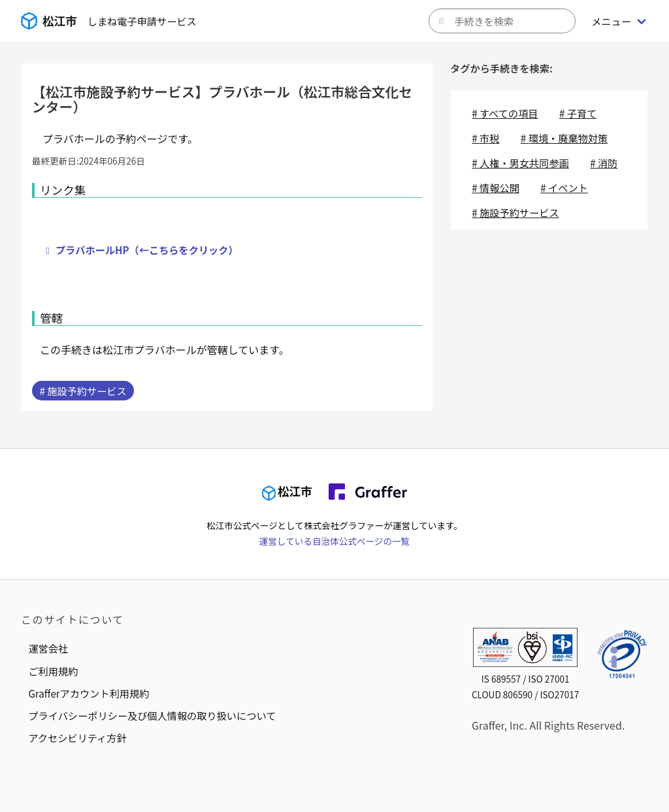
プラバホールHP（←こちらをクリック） (147, 250)
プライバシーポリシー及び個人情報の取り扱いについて (152, 715)
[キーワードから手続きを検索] (502, 21)
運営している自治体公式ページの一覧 (334, 541)
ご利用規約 (53, 671)
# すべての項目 (505, 113)
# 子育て (578, 113)
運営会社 (48, 648)
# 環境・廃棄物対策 (564, 138)
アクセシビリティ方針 (77, 738)
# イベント (564, 187)
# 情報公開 (496, 187)
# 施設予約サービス (83, 391)
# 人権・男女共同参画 (520, 163)
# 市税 (485, 138)
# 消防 (604, 163)
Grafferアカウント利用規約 (89, 693)
